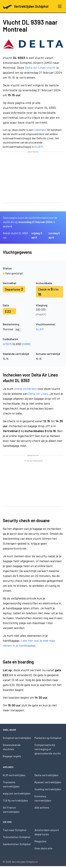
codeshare (40, 130)
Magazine (40, 841)
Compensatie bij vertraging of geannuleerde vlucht (48, 749)
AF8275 (7, 344)
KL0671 (39, 147)
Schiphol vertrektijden (17, 738)
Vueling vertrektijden (48, 789)
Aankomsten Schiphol (17, 844)
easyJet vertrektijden (17, 793)
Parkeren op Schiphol (48, 738)
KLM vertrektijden (14, 775)
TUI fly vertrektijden (15, 800)
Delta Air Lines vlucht (40, 68)
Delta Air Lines (38, 394)
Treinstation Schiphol (17, 837)
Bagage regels (12, 756)
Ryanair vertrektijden (48, 782)
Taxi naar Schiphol (15, 830)
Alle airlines (42, 807)
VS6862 (26, 344)
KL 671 (40, 329)
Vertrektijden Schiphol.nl (25, 862)
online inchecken (25, 389)
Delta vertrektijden (46, 775)
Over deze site (43, 848)
